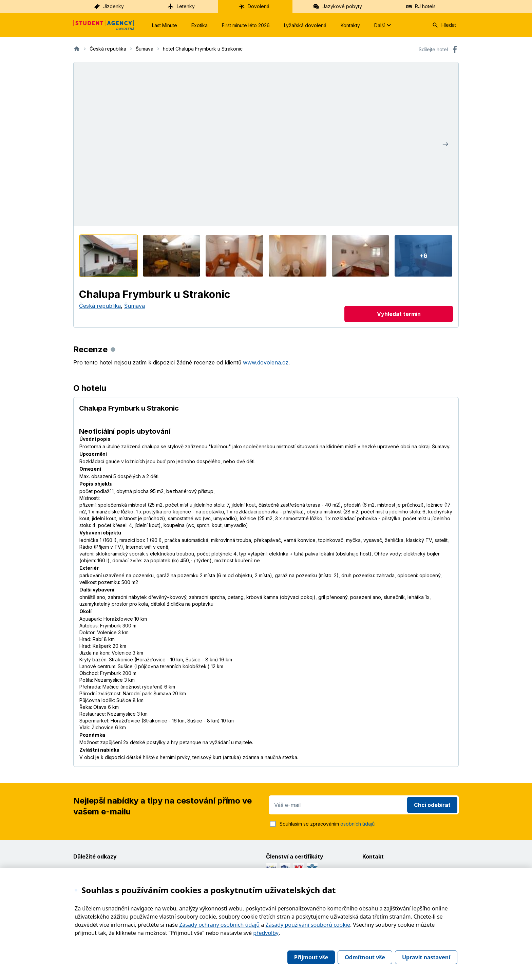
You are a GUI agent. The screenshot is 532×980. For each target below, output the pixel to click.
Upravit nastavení (426, 957)
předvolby (266, 933)
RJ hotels (421, 6)
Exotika (199, 25)
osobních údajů (357, 824)
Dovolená (254, 6)
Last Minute (165, 25)
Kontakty (350, 25)
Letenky (181, 6)
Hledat (444, 25)
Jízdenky (109, 6)
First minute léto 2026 (246, 25)
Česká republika (100, 306)
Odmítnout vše (365, 957)
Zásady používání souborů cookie (308, 925)
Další (384, 25)
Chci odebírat (432, 805)
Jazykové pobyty (337, 6)
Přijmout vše (311, 957)
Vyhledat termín (399, 314)
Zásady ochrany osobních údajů (219, 925)
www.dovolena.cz (266, 362)
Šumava (135, 306)
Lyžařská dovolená (305, 25)
